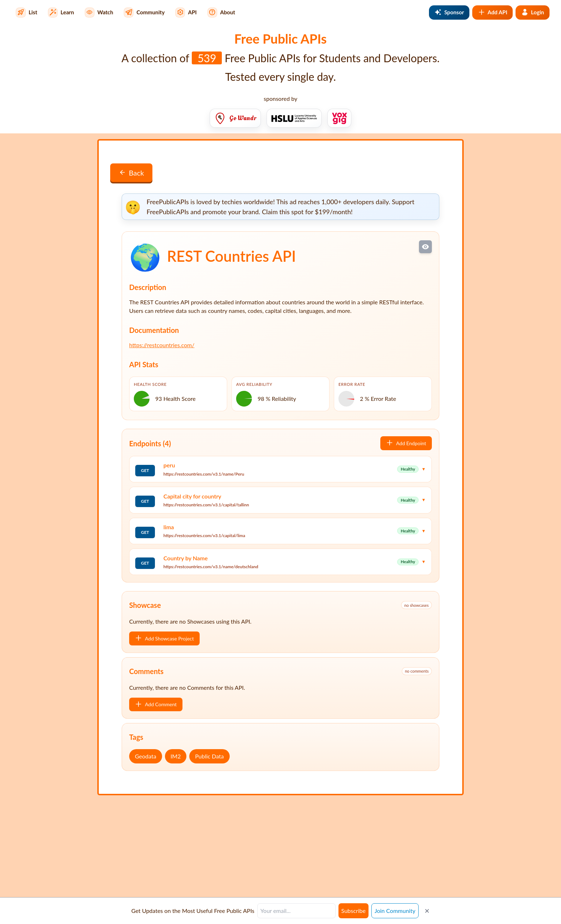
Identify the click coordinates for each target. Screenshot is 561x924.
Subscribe (353, 911)
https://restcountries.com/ (162, 345)
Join (395, 911)
